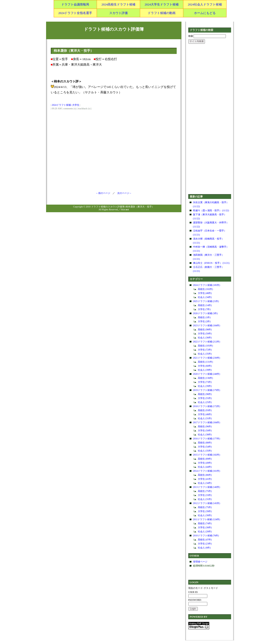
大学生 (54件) (205, 447)
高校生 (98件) (205, 329)
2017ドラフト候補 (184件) (207, 422)
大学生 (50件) (205, 334)
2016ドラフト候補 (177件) (207, 439)
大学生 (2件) (204, 321)
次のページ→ (123, 193)
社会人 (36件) (205, 338)
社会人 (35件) (205, 354)
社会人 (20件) (205, 531)
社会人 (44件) (205, 467)
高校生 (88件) (205, 443)
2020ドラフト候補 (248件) (207, 374)
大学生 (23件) (205, 544)
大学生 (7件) (204, 309)
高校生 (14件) (205, 305)
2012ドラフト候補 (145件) (207, 503)
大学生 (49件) (205, 463)
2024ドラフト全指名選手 (75, 13)
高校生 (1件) (204, 317)
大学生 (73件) (205, 382)
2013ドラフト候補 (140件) (207, 487)
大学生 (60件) (205, 366)
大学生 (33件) (205, 495)
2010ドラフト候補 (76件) (206, 536)
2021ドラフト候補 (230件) (207, 358)
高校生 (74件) (205, 523)
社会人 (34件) (205, 297)
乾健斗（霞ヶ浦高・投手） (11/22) (211, 210)
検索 (191, 36)
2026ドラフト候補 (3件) (205, 313)
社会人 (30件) (205, 515)
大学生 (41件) (205, 479)
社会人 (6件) (204, 548)
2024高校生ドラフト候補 (118, 4)
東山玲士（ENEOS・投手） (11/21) (211, 263)
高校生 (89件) (205, 459)
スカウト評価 (119, 13)
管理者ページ (200, 562)
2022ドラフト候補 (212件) (207, 342)
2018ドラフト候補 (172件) (207, 406)
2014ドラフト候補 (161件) (207, 471)
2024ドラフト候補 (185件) (207, 285)
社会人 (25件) (205, 402)
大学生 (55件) (205, 398)
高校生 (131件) (205, 362)
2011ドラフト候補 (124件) (207, 519)
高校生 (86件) (205, 475)
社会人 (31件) (205, 418)
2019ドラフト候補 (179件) (207, 390)
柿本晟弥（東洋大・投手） (74, 51)
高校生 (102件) (205, 289)
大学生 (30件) (205, 527)
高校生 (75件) (205, 491)
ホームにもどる (205, 13)
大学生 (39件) (205, 511)
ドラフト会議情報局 (75, 4)
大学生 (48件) (205, 293)
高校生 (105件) (205, 346)
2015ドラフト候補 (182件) (207, 455)
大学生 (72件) (205, 350)
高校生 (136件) (205, 378)
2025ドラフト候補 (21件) (206, 301)
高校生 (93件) (205, 410)
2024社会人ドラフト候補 (205, 4)
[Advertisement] (210, 119)
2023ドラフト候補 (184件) (207, 325)
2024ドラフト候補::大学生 (66, 105)
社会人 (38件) (205, 435)
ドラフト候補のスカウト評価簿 (114, 29)
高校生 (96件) (205, 426)
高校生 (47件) (205, 540)
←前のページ (104, 193)
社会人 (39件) (205, 370)
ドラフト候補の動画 (162, 13)
